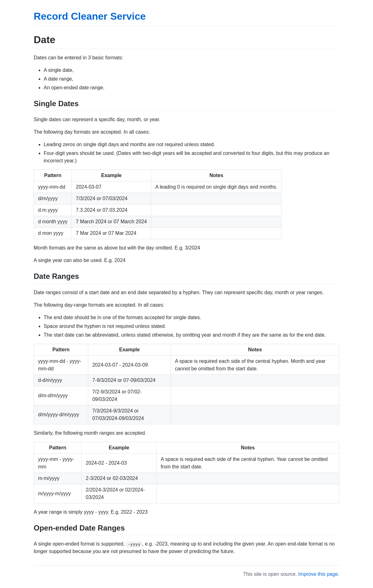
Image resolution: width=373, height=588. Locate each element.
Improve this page (318, 574)
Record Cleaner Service (90, 16)
